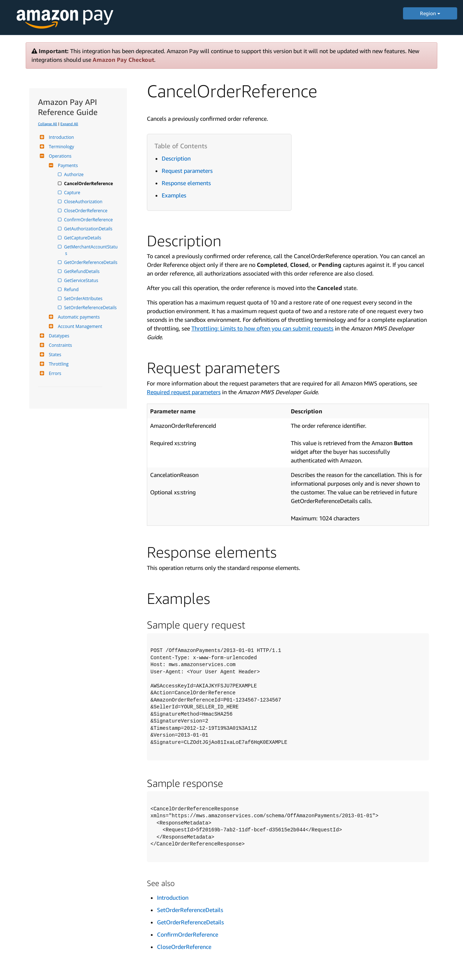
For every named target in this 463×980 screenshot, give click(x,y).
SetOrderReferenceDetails (91, 308)
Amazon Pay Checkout (123, 60)
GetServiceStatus (82, 280)
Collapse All (48, 124)
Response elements (186, 183)
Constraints (60, 345)
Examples (174, 195)
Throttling (58, 364)
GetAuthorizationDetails (89, 229)
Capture (73, 193)
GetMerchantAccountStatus (91, 250)
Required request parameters (184, 392)
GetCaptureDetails (83, 238)
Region (430, 13)
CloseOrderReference (86, 211)
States (54, 355)
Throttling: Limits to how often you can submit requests (262, 328)
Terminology (61, 147)
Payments (67, 165)
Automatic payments (78, 317)
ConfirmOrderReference (89, 220)
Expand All (69, 124)
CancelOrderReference (89, 184)
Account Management (79, 326)
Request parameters (187, 171)
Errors (54, 373)
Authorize (74, 174)
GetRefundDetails (82, 271)
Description (176, 158)
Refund (72, 289)
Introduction (60, 137)
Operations (59, 156)
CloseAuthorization (84, 202)
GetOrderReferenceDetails (91, 262)
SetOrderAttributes (84, 299)
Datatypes (58, 336)
